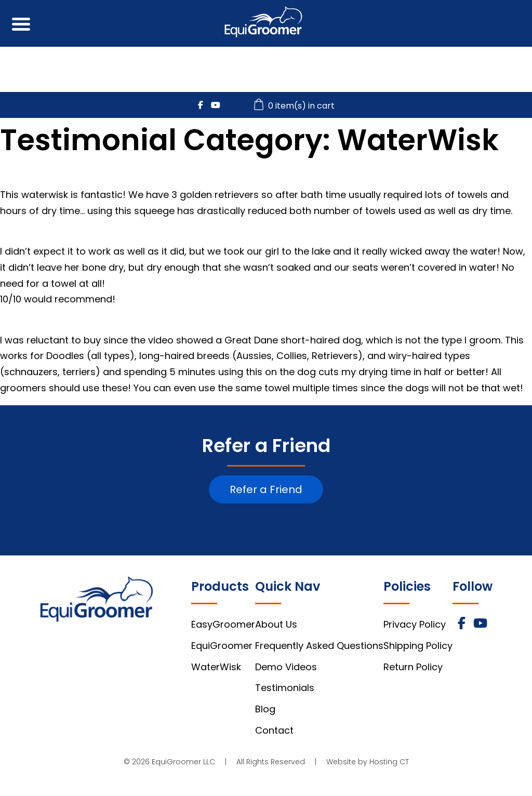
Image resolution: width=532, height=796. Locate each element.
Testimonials (285, 688)
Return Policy (413, 667)
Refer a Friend (266, 489)
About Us (276, 624)
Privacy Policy (415, 624)
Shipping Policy (418, 646)
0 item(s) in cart (296, 106)
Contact (274, 730)
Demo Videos (286, 667)
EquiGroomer (222, 646)
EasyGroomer (223, 624)
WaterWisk (216, 667)
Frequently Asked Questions (319, 646)
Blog (265, 709)
